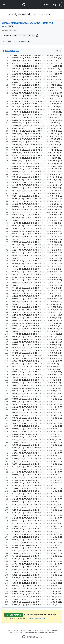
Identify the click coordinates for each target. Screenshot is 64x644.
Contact (55, 630)
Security (23, 630)
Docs (48, 630)
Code (7, 42)
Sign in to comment (36, 618)
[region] (32, 330)
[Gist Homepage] (24, 4)
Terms (8, 630)
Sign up (57, 4)
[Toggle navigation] (4, 5)
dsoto (5, 23)
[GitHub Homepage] (24, 637)
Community (40, 630)
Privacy (15, 630)
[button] (37, 35)
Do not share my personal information (39, 633)
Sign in (46, 4)
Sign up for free (14, 615)
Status (31, 630)
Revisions (22, 42)
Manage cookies (16, 633)
